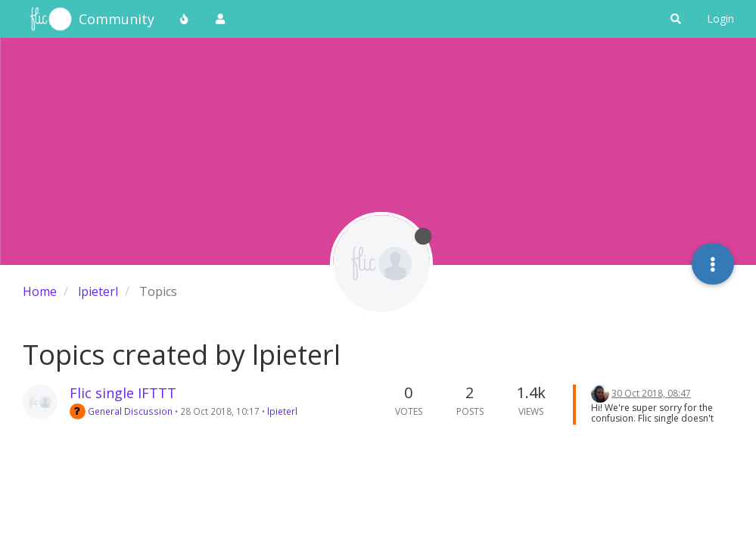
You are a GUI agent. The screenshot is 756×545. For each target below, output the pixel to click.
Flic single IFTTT (123, 393)
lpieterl (282, 411)
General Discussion (121, 411)
